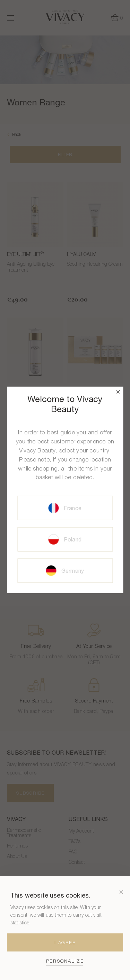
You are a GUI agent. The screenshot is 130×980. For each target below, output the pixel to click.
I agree (65, 942)
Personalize (65, 961)
